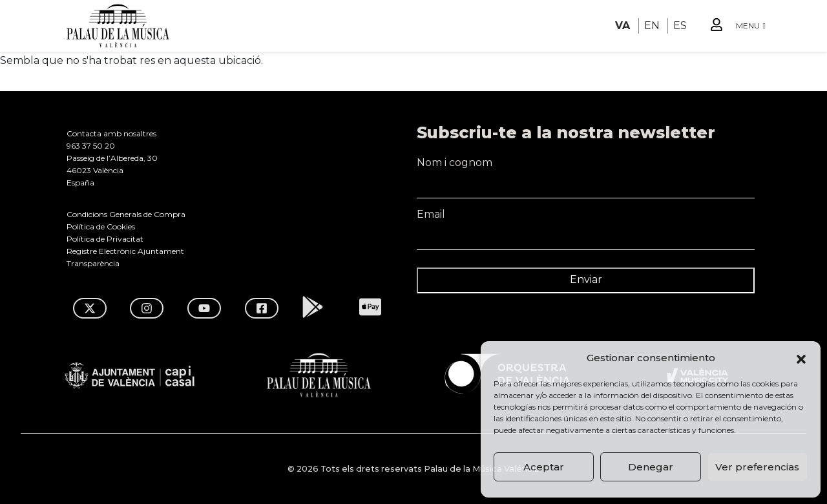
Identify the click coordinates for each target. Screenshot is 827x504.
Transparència (93, 263)
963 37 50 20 (91, 146)
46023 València (95, 170)
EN (652, 26)
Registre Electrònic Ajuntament (125, 251)
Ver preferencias (757, 467)
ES (680, 26)
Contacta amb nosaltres (111, 133)
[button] (801, 358)
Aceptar (544, 467)
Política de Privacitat (105, 239)
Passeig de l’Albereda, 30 (112, 158)
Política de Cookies (101, 226)
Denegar (651, 467)
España (80, 183)
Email (586, 220)
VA (623, 26)
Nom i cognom (586, 168)
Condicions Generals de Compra (126, 214)
